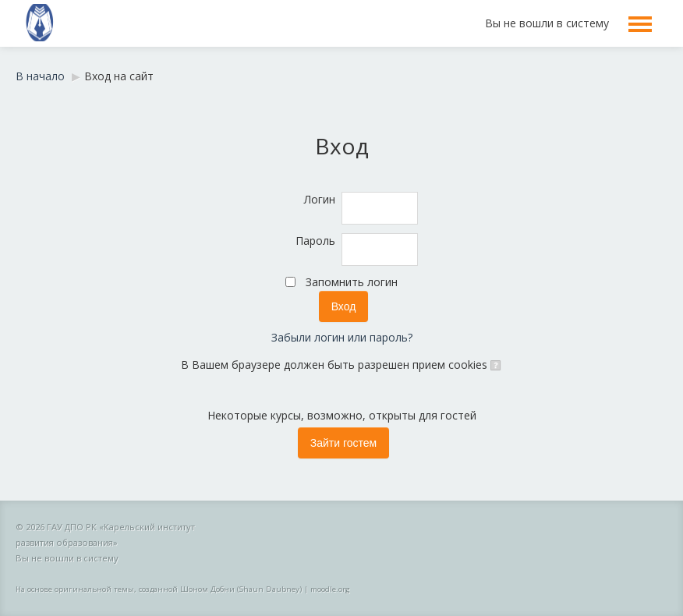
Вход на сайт (119, 76)
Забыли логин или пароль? (342, 337)
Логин (320, 199)
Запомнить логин (352, 282)
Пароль (315, 241)
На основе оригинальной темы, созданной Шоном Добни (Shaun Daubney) (159, 589)
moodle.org (330, 589)
